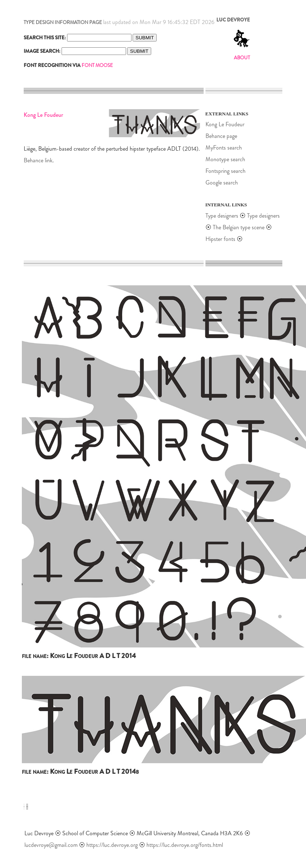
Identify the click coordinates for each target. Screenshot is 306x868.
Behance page (221, 136)
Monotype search (225, 159)
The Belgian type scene (239, 227)
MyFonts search (224, 148)
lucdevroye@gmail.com (51, 845)
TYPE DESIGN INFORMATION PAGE (63, 22)
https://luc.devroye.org (112, 845)
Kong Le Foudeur (225, 124)
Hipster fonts (220, 239)
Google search (222, 183)
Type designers (222, 216)
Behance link (38, 160)
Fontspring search (225, 171)
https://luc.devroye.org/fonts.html (185, 845)
